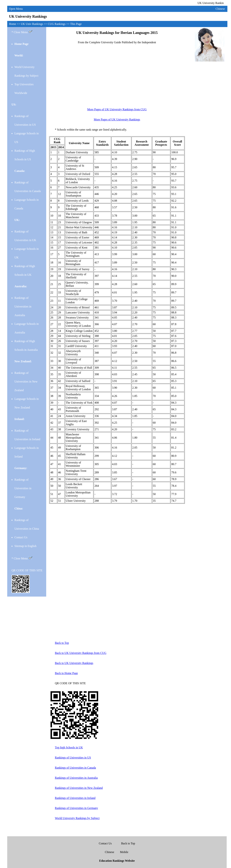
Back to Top (62, 643)
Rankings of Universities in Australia (23, 306)
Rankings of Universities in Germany (23, 488)
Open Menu (16, 9)
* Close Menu (22, 32)
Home (13, 24)
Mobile (124, 852)
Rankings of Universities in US (73, 758)
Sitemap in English (25, 546)
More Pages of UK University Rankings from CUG (117, 109)
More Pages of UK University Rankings (117, 119)
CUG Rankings (57, 24)
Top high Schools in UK (69, 747)
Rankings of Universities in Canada (75, 768)
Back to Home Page (66, 673)
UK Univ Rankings (32, 24)
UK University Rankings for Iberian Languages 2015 (117, 33)
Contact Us (21, 537)
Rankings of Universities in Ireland (75, 798)
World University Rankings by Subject (77, 818)
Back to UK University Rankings (74, 663)
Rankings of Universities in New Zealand (26, 382)
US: (14, 105)
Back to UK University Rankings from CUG (81, 653)
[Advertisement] (117, 78)
